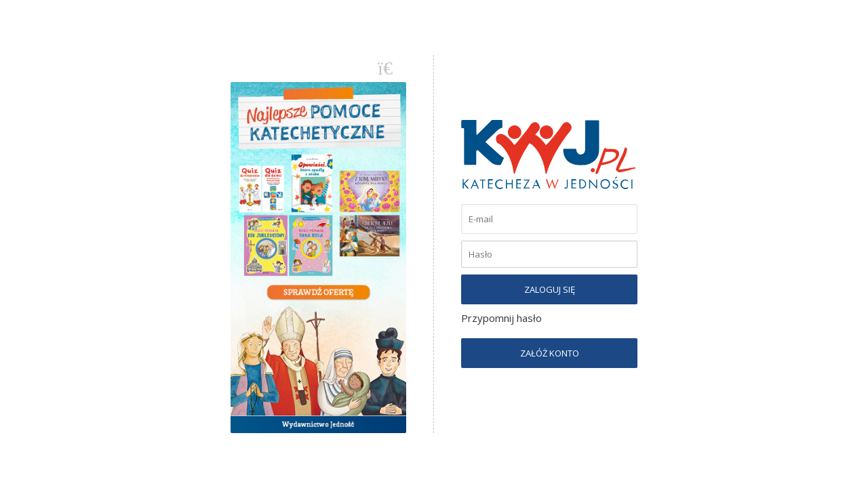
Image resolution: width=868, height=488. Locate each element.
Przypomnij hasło (501, 318)
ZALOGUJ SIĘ (550, 289)
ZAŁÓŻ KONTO (550, 353)
